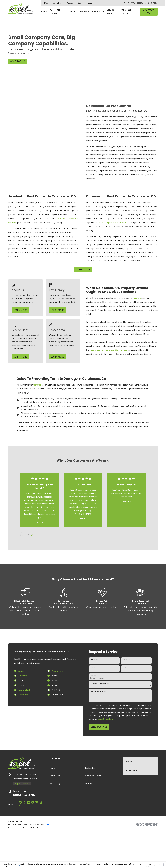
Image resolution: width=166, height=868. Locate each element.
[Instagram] (41, 802)
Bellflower (20, 695)
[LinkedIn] (29, 802)
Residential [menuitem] (84, 12)
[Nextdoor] (37, 802)
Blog (46, 3)
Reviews (71, 3)
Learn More (24, 310)
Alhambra (20, 676)
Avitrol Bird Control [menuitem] (55, 12)
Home (52, 768)
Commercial (55, 776)
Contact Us (149, 12)
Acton (18, 671)
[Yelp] (24, 802)
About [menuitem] (72, 12)
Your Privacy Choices (40, 825)
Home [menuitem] (44, 12)
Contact (89, 783)
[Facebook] (33, 802)
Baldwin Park (22, 690)
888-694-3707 (147, 3)
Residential (90, 768)
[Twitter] (20, 806)
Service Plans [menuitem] (110, 12)
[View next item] (32, 535)
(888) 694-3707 (24, 795)
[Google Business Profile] (20, 802)
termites (37, 385)
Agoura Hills (55, 671)
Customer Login (85, 3)
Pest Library (58, 3)
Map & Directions (22, 783)
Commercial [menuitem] (98, 12)
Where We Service (93, 776)
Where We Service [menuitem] (126, 12)
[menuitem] (12, 828)
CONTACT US (83, 270)
